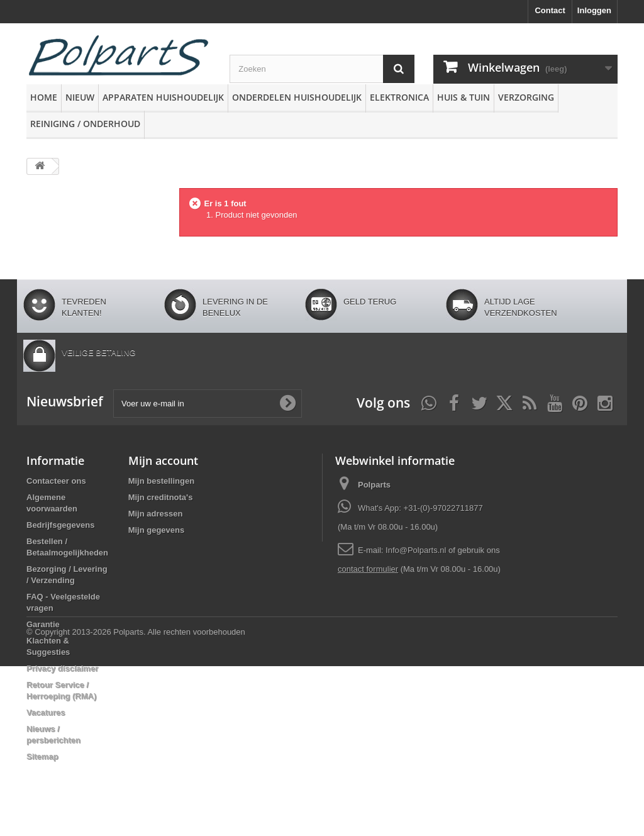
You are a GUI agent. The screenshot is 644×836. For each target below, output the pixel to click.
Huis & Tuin (464, 97)
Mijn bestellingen (161, 481)
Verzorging (526, 97)
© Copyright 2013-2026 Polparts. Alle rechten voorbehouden (136, 802)
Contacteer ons (56, 481)
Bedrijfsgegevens (60, 525)
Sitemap (42, 756)
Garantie (43, 624)
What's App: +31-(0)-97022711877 (420, 508)
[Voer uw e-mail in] (208, 404)
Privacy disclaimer (62, 668)
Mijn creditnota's (161, 497)
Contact (550, 10)
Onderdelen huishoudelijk (297, 97)
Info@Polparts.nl (417, 550)
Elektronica (399, 97)
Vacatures (46, 712)
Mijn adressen (156, 514)
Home (44, 97)
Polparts (374, 485)
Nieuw (80, 97)
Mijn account (163, 460)
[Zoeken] (399, 69)
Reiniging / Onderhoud (85, 124)
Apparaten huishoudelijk (163, 97)
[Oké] (287, 403)
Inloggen (594, 10)
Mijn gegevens (157, 530)
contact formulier (368, 569)
